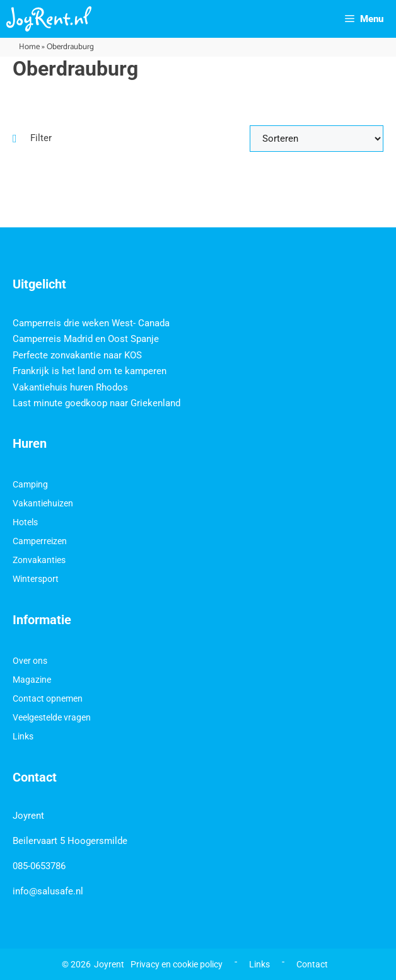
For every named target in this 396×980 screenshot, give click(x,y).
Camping (30, 484)
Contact (312, 964)
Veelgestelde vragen (52, 717)
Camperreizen (40, 541)
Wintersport (36, 579)
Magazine (32, 680)
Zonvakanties (39, 560)
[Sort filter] (317, 139)
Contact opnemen (48, 698)
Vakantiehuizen (43, 503)
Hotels (25, 522)
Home (29, 47)
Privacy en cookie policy (177, 964)
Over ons (30, 661)
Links (23, 736)
